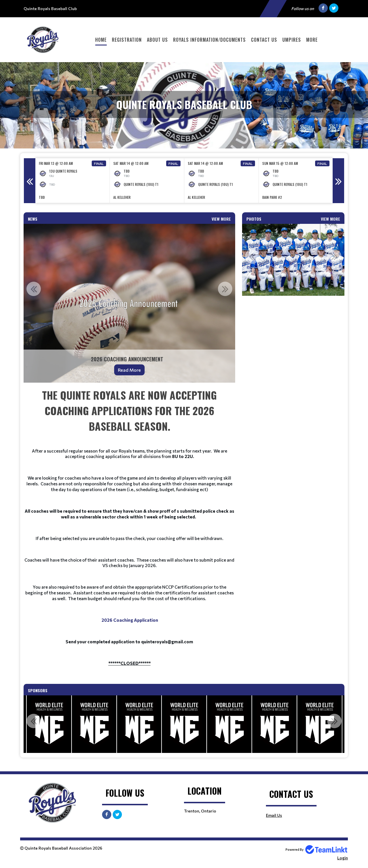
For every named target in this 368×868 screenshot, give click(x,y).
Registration (127, 40)
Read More (129, 370)
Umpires (292, 40)
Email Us (274, 815)
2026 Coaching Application (130, 620)
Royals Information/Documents (209, 40)
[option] (73, 181)
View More (221, 219)
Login (343, 858)
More (312, 40)
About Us (157, 40)
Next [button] (338, 181)
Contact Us (264, 40)
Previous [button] (30, 181)
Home (101, 40)
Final (99, 163)
